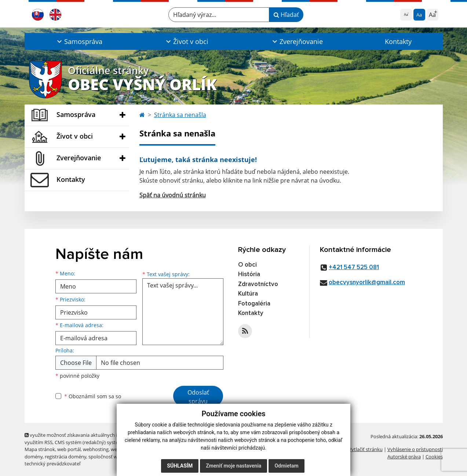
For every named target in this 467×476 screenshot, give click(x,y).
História (249, 274)
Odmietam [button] (286, 466)
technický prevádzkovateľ (52, 464)
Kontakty (398, 41)
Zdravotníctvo (258, 284)
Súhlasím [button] (180, 466)
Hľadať (286, 15)
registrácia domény (65, 457)
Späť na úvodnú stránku (173, 195)
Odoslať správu (198, 397)
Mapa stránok (40, 449)
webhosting (96, 449)
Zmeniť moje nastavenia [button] (233, 466)
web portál (69, 449)
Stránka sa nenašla (180, 115)
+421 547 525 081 (354, 268)
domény (34, 457)
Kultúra (248, 294)
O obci (247, 265)
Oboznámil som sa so (93, 396)
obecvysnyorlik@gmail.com (367, 283)
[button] (79, 41)
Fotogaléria (254, 304)
